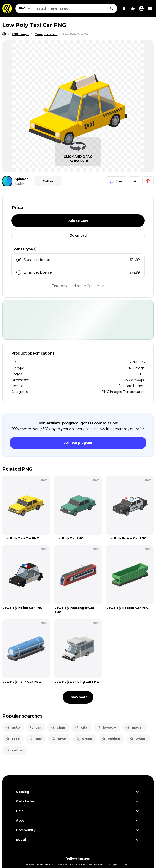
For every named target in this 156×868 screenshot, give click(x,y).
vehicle (111, 739)
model (134, 727)
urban (84, 739)
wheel (138, 739)
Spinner (21, 179)
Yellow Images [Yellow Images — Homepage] (78, 858)
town (59, 739)
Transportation (134, 392)
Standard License (131, 386)
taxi (35, 739)
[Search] (112, 8)
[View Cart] (124, 8)
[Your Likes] (133, 8)
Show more (78, 697)
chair (58, 727)
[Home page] (4, 34)
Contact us (96, 286)
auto (13, 727)
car (35, 727)
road (13, 739)
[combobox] (75, 8)
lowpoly (107, 727)
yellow (14, 750)
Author (20, 184)
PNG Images (112, 392)
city (81, 727)
